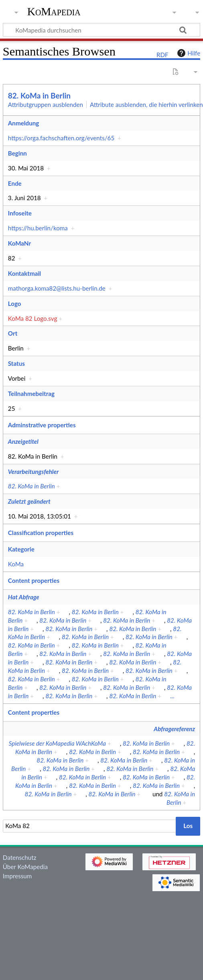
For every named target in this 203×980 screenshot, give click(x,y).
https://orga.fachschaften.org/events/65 (61, 138)
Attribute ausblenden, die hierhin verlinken (146, 105)
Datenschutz (20, 857)
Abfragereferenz (174, 729)
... (172, 696)
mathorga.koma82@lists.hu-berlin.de (57, 288)
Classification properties (41, 533)
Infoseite (20, 213)
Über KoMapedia (25, 867)
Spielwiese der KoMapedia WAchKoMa (57, 743)
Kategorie (21, 549)
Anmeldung (23, 123)
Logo (15, 303)
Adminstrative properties (42, 425)
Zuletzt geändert (29, 501)
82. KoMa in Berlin (39, 95)
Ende (15, 183)
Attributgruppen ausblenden (46, 105)
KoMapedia (54, 12)
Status (16, 363)
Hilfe (188, 53)
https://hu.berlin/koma (38, 228)
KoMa (16, 564)
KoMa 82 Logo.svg (32, 318)
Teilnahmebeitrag (31, 394)
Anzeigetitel (23, 441)
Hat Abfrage (24, 597)
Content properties (34, 580)
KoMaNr (19, 243)
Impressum (17, 876)
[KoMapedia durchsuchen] (101, 30)
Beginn (17, 153)
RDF (162, 55)
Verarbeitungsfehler (33, 472)
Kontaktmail (24, 273)
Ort (13, 333)
